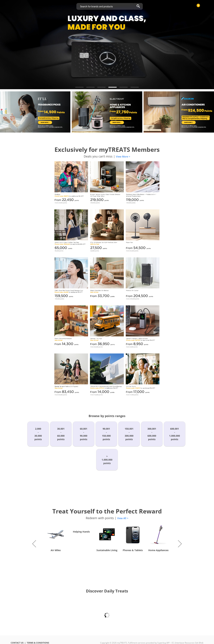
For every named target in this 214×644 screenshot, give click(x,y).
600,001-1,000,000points (175, 434)
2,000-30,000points (38, 434)
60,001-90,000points (84, 434)
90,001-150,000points (106, 434)
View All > (123, 518)
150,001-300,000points (129, 434)
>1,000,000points (107, 460)
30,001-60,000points (61, 434)
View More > (123, 156)
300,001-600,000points (152, 434)
